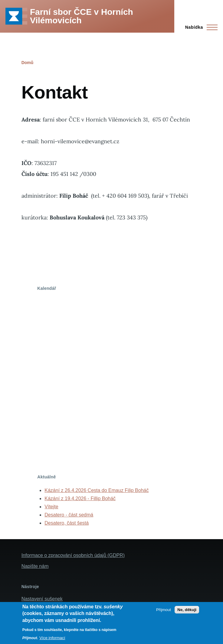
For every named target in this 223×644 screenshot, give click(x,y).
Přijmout (164, 610)
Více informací (52, 638)
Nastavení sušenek (42, 599)
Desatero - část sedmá (69, 515)
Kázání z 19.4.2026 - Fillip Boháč (80, 498)
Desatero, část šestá (67, 523)
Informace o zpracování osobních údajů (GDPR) (73, 555)
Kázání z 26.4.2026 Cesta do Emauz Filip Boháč (97, 490)
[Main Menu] (200, 27)
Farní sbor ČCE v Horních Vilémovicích (82, 16)
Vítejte (51, 507)
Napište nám (35, 566)
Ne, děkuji (187, 610)
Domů (28, 63)
